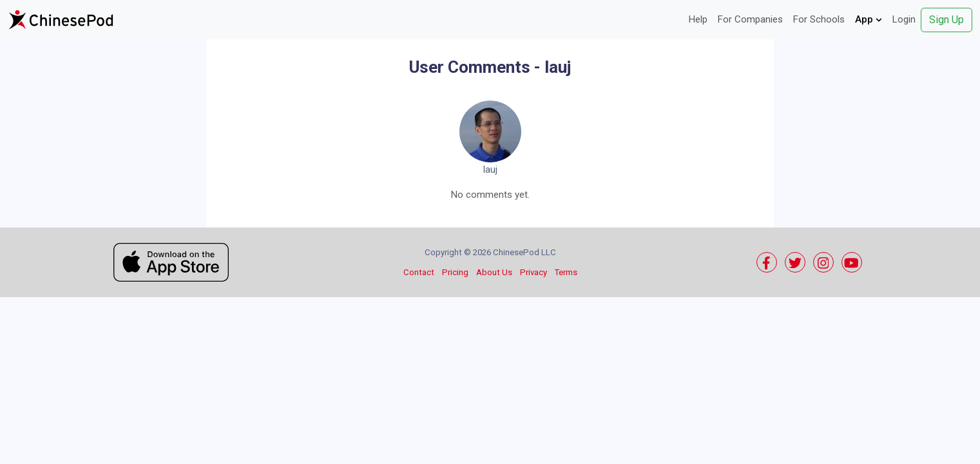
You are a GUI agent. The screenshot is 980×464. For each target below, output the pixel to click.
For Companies (750, 19)
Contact (419, 272)
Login (904, 19)
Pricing (455, 272)
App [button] (869, 19)
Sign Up (946, 20)
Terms (566, 272)
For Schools (819, 19)
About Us (494, 272)
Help (698, 19)
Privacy (533, 272)
